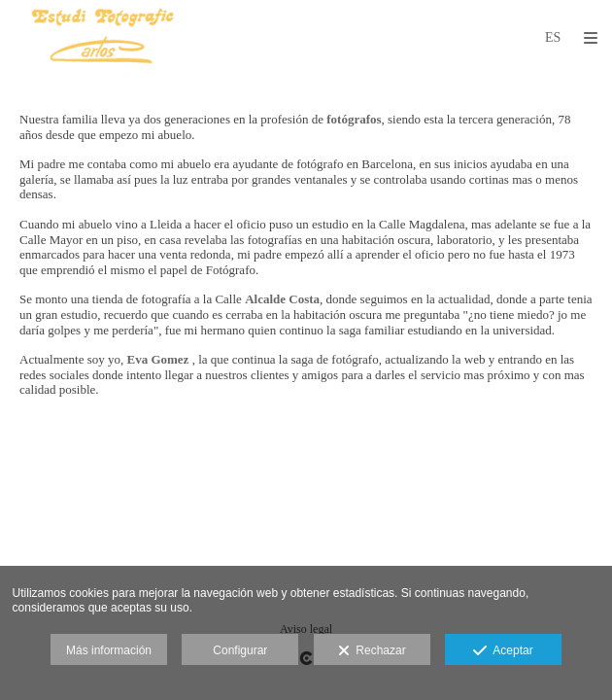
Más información (109, 650)
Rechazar (372, 651)
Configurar (240, 650)
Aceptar (503, 651)
